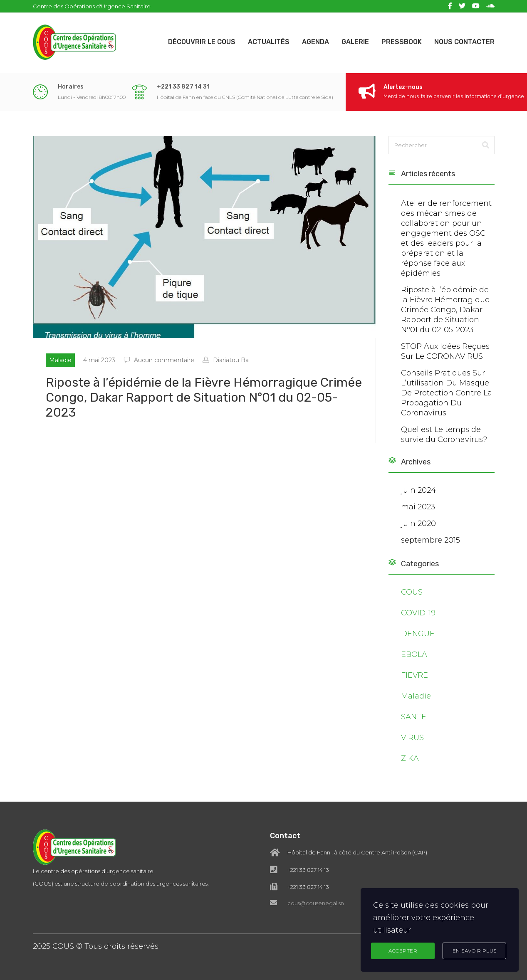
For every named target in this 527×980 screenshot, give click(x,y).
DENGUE (418, 634)
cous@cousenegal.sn (316, 881)
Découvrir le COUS (202, 42)
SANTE (414, 717)
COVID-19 (418, 613)
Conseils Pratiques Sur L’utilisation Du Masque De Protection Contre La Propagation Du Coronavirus (447, 393)
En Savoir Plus (475, 951)
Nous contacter (464, 42)
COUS (412, 592)
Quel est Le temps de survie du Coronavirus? (444, 434)
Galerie (355, 42)
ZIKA (410, 758)
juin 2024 (418, 490)
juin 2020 (418, 523)
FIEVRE (414, 675)
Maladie (416, 696)
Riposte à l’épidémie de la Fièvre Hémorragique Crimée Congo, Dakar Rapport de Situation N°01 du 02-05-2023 (445, 310)
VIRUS (412, 738)
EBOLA (414, 654)
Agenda (315, 42)
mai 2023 (418, 507)
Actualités (269, 42)
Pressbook (402, 42)
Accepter (403, 951)
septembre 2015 (431, 540)
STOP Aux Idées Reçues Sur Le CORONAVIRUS (445, 351)
